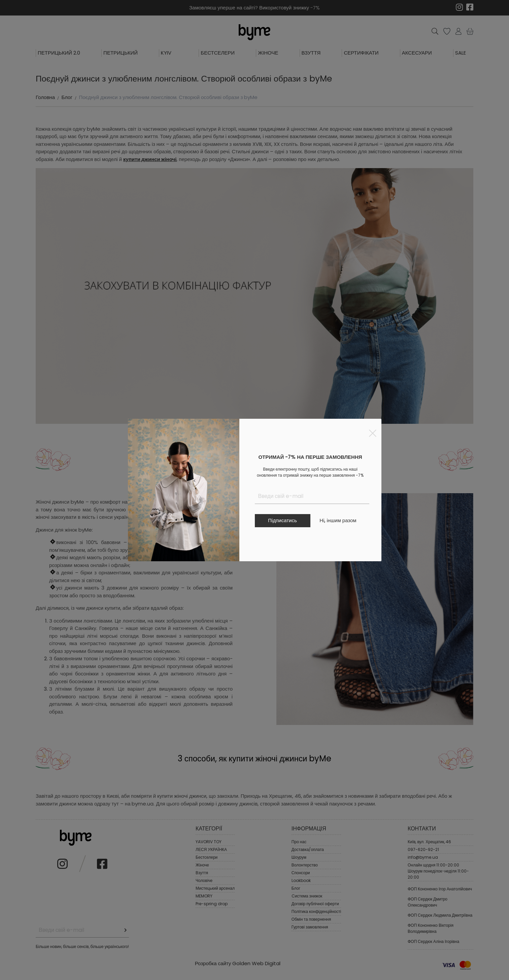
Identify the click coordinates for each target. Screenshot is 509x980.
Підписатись (282, 520)
